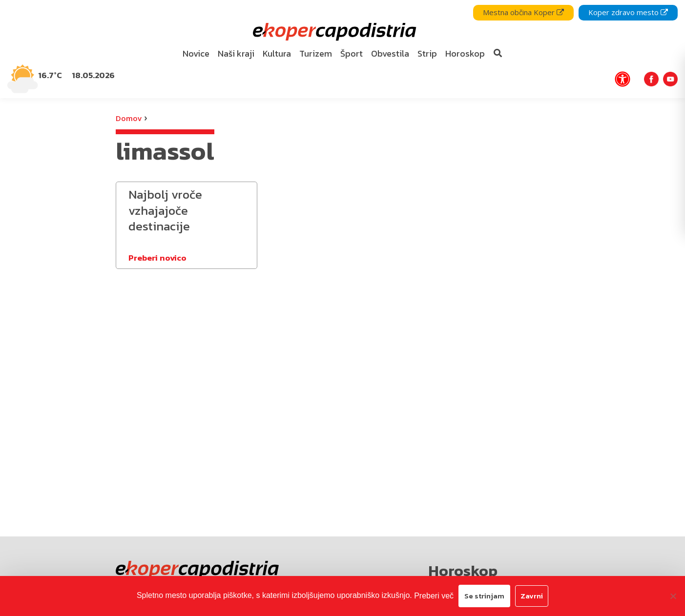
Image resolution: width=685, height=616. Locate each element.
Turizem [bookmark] (316, 53)
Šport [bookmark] (352, 53)
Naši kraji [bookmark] (236, 53)
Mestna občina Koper (523, 12)
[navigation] (342, 49)
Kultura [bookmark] (277, 53)
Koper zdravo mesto (628, 12)
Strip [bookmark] (427, 53)
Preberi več (434, 596)
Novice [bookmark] (196, 53)
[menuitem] (196, 54)
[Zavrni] (673, 596)
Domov (129, 118)
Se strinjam (484, 596)
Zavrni (532, 596)
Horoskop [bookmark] (465, 53)
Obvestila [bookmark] (390, 53)
